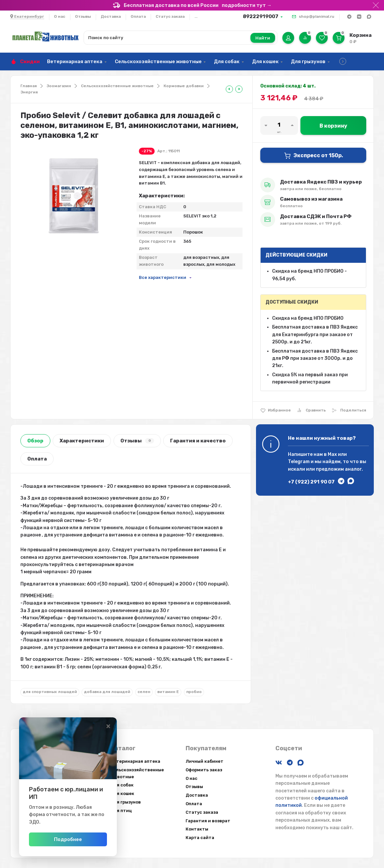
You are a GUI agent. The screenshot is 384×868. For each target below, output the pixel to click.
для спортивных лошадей (50, 692)
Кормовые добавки (184, 86)
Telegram (299, 462)
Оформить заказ (204, 770)
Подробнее (85, 839)
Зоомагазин (59, 86)
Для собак (227, 62)
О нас (60, 16)
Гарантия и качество (198, 441)
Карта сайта (200, 838)
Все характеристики (163, 277)
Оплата (138, 16)
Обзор (35, 441)
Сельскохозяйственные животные (158, 62)
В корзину (333, 126)
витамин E (168, 692)
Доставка (111, 16)
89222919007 (261, 16)
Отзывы (83, 16)
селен (144, 692)
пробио (194, 692)
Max (332, 454)
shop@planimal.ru (317, 16)
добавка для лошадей (107, 692)
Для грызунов (308, 62)
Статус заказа (170, 16)
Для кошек (265, 62)
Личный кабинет (205, 761)
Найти (263, 38)
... (196, 16)
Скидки (30, 62)
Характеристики (82, 441)
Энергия (29, 92)
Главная (29, 86)
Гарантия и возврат (208, 821)
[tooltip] (229, 89)
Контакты (197, 829)
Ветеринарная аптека (75, 62)
